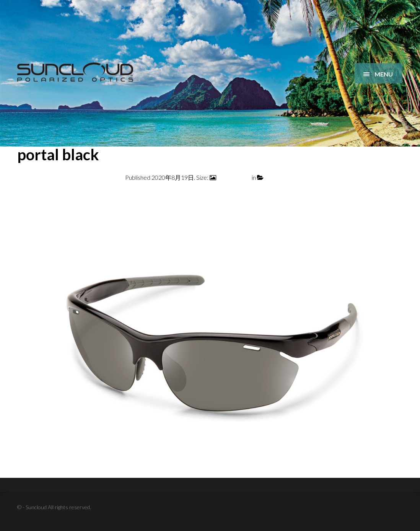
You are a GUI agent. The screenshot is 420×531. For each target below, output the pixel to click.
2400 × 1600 (234, 177)
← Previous (32, 196)
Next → (392, 196)
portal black (280, 177)
